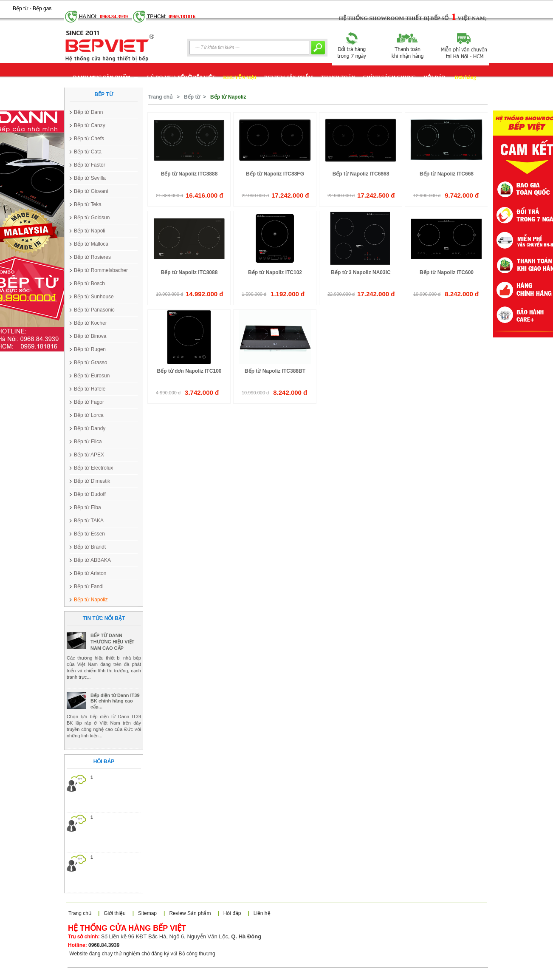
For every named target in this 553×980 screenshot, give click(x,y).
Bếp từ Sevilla (90, 178)
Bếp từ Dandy (90, 428)
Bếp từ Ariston (90, 573)
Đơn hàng (465, 77)
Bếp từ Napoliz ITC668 (447, 174)
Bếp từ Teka (88, 204)
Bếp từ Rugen (90, 349)
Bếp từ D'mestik (92, 481)
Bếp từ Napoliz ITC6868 (361, 174)
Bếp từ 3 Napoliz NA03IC (361, 272)
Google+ (61, 5)
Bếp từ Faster (90, 165)
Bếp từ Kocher (90, 323)
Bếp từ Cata (88, 152)
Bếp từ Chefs (89, 139)
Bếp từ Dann (88, 112)
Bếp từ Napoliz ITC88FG (275, 174)
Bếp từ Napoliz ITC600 (447, 272)
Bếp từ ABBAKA (92, 560)
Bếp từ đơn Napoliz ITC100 (189, 371)
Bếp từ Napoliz (91, 600)
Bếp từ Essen (89, 534)
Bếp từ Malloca (91, 244)
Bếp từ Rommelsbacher (101, 270)
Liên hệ (262, 913)
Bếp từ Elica (88, 442)
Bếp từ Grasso (90, 363)
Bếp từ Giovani (91, 191)
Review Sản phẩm (190, 913)
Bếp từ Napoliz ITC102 (275, 272)
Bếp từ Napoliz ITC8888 (189, 174)
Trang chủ (160, 97)
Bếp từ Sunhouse (94, 297)
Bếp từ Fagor (89, 402)
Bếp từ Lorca (89, 415)
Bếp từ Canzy (90, 125)
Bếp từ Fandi (89, 586)
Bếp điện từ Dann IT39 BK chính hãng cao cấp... (115, 724)
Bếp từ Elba (87, 507)
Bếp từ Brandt (90, 547)
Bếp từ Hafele (90, 389)
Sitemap (147, 913)
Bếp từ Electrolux (93, 468)
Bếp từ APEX (89, 455)
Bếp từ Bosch (89, 283)
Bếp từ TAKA (89, 521)
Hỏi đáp (232, 913)
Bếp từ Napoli (90, 231)
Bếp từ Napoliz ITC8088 (189, 272)
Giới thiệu (114, 913)
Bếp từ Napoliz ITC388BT (275, 371)
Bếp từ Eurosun (92, 376)
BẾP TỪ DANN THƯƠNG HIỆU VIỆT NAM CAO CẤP (112, 664)
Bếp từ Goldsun (92, 218)
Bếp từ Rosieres (92, 257)
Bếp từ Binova (90, 336)
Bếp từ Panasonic (94, 310)
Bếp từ (192, 97)
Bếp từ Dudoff (90, 494)
